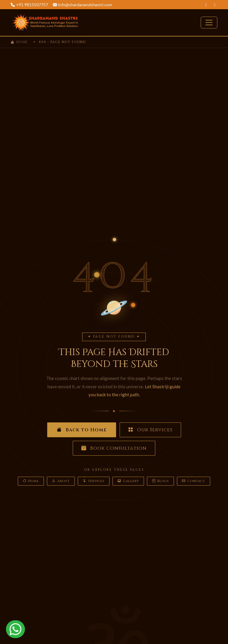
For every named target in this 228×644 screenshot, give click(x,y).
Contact (194, 481)
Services (94, 481)
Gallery (128, 481)
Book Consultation (114, 448)
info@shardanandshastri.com (85, 5)
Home (22, 42)
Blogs (160, 481)
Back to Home (82, 430)
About (61, 481)
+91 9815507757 (32, 5)
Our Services (150, 430)
